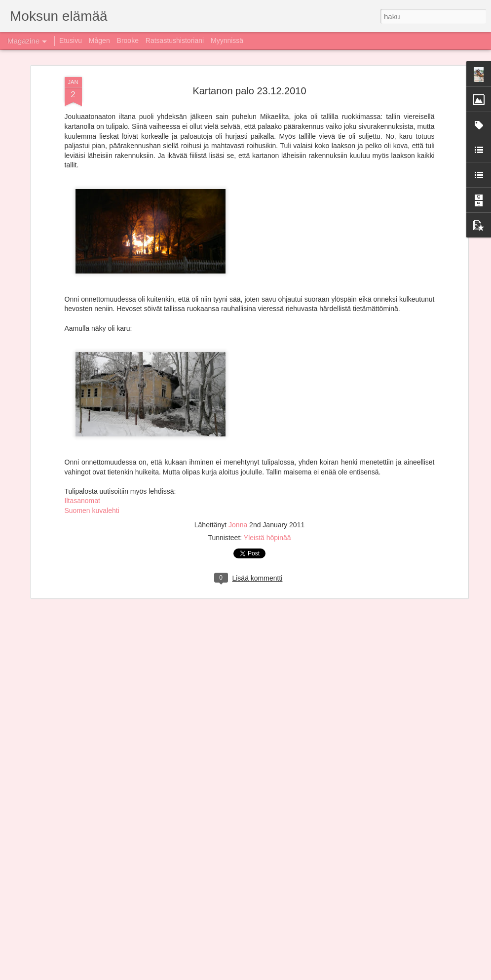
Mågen (99, 40)
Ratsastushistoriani (175, 40)
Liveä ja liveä (175, 857)
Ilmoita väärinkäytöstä (339, 975)
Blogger (300, 975)
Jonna (239, 442)
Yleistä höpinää (267, 455)
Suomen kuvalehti (92, 428)
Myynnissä (227, 40)
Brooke (128, 40)
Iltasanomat (82, 419)
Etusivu (71, 40)
